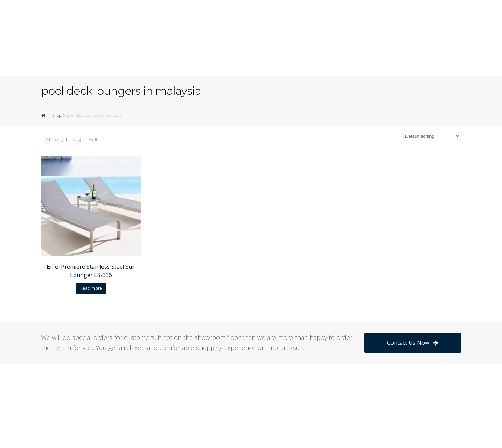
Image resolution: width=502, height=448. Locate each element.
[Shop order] (432, 136)
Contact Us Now (413, 343)
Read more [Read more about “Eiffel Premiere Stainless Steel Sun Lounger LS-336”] (91, 288)
